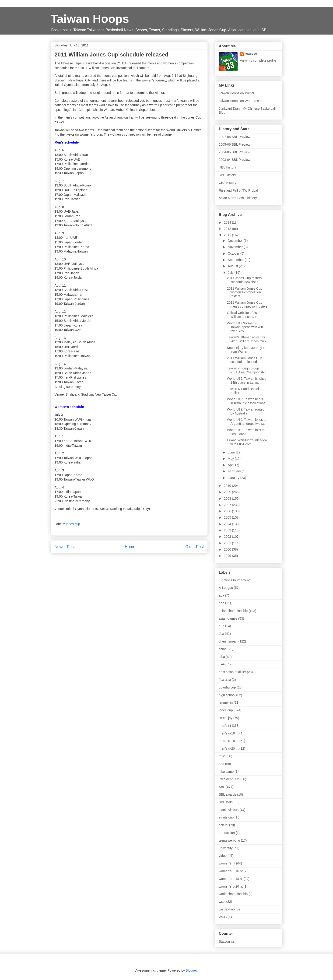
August (233, 266)
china (223, 649)
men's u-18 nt (229, 741)
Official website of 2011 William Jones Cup (244, 315)
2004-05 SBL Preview (235, 152)
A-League (226, 588)
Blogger (191, 970)
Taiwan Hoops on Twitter (237, 93)
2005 (228, 517)
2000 (228, 549)
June (232, 452)
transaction (227, 833)
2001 (228, 543)
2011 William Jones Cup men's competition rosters (247, 304)
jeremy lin (226, 703)
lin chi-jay (226, 718)
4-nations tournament (234, 580)
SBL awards (228, 794)
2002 (228, 537)
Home (130, 547)
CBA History (228, 183)
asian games (228, 618)
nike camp (226, 772)
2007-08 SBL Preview (235, 137)
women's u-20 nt (231, 886)
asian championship (233, 611)
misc (222, 756)
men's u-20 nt (229, 748)
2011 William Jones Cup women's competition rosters (244, 292)
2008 (228, 499)
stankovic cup (229, 810)
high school (227, 695)
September (236, 260)
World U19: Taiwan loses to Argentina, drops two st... (247, 422)
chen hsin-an (228, 641)
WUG (223, 917)
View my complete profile (258, 60)
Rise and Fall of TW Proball (239, 190)
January (234, 478)
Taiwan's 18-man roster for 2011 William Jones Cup (246, 339)
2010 (228, 486)
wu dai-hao (227, 909)
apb (222, 603)
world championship (233, 894)
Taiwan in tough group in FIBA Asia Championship (247, 370)
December (236, 241)
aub (222, 626)
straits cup (226, 817)
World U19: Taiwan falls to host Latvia (246, 432)
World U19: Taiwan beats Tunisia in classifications (246, 401)
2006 (228, 511)
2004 (228, 524)
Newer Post (65, 547)
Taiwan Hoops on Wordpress (240, 101)
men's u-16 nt (229, 733)
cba (222, 634)
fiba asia (225, 680)
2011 (228, 235)
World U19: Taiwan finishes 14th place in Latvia (246, 381)
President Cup (229, 779)
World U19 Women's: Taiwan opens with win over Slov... (245, 327)
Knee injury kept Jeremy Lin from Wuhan (247, 350)
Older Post (195, 547)
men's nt (225, 726)
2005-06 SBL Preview (235, 144)
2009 (228, 492)
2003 (228, 530)
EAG (222, 664)
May (231, 459)
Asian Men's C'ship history (238, 198)
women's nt (227, 863)
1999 (228, 556)
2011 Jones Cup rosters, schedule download (245, 280)
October (234, 253)
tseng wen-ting (230, 840)
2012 (228, 229)
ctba (222, 657)
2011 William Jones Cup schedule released (244, 360)
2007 (228, 505)
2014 (228, 222)
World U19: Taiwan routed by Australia (246, 411)
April (231, 465)
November (236, 247)
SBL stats (226, 802)
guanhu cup (227, 687)
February (235, 471)
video (223, 856)
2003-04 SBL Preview (235, 160)
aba (222, 595)
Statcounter (227, 941)
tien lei (224, 825)
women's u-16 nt (231, 871)
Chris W (251, 54)
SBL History (227, 175)
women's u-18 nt (231, 879)
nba (222, 764)
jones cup (73, 524)
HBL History (228, 167)
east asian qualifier (233, 672)
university (226, 848)
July (231, 273)
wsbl (222, 902)
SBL (222, 787)
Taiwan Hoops (90, 19)
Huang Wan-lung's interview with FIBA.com (247, 442)
